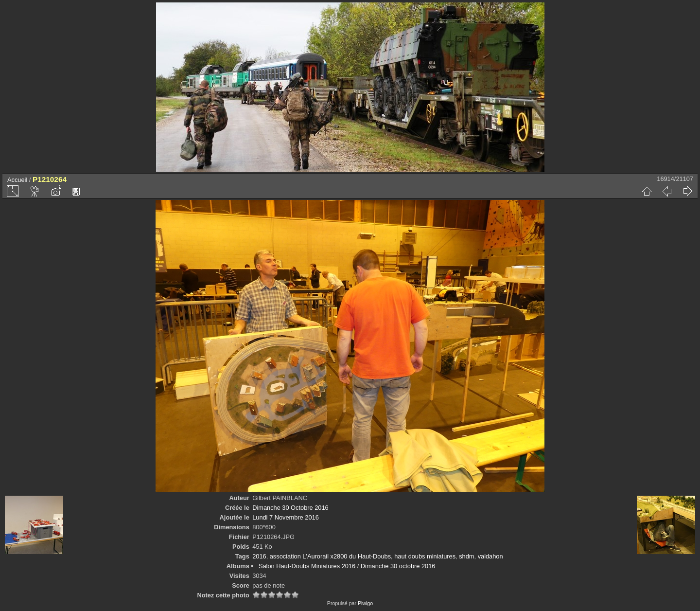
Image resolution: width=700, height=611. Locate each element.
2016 (259, 556)
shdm (466, 556)
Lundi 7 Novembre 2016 (286, 517)
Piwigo (365, 603)
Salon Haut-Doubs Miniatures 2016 (307, 566)
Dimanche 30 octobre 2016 (398, 566)
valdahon (490, 556)
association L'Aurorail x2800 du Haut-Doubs (330, 556)
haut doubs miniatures (425, 556)
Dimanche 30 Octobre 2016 (290, 508)
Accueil (17, 180)
